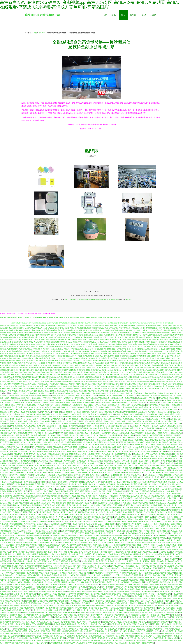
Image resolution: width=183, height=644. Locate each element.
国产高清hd (163, 486)
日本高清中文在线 (110, 473)
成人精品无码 (104, 342)
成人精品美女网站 (134, 517)
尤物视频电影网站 (51, 326)
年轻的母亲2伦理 (77, 575)
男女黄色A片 (101, 514)
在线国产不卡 (81, 449)
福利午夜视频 (73, 349)
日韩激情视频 (119, 552)
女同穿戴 (135, 500)
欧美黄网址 (167, 400)
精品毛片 (163, 426)
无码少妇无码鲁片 (128, 512)
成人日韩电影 (56, 496)
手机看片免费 (112, 582)
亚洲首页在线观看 (76, 514)
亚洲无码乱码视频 (169, 347)
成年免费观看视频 (22, 545)
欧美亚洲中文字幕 (52, 354)
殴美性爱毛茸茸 (82, 500)
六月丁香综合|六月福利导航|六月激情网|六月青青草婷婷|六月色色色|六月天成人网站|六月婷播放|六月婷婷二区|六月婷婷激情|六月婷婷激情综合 (89, 386)
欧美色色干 (116, 500)
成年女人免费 (111, 596)
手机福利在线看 (147, 482)
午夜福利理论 (96, 505)
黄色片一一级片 (86, 344)
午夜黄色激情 (76, 598)
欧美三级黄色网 (18, 342)
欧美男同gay (136, 482)
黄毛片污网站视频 (159, 449)
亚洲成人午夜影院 (62, 619)
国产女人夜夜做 (156, 407)
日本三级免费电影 (94, 622)
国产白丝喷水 (70, 433)
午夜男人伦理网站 (172, 410)
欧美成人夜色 (164, 344)
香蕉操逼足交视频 (69, 538)
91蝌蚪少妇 (61, 589)
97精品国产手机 (151, 361)
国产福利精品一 (112, 347)
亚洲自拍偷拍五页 (119, 493)
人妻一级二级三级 (27, 489)
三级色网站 (19, 493)
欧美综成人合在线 (144, 363)
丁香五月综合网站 (50, 347)
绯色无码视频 (172, 545)
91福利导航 (150, 456)
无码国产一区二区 (49, 349)
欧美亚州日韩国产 (20, 393)
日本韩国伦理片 (9, 624)
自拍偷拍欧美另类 (58, 510)
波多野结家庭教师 (31, 594)
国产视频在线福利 (29, 554)
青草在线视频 (176, 591)
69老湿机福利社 (175, 528)
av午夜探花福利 (165, 403)
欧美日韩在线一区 (176, 398)
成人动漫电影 (46, 498)
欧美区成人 (80, 424)
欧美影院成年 (144, 461)
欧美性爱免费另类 (173, 512)
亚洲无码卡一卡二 (80, 559)
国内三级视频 (175, 344)
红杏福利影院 (47, 587)
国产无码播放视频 (74, 407)
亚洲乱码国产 (138, 556)
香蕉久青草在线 (124, 347)
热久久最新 (49, 610)
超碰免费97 (42, 526)
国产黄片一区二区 (54, 405)
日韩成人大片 (66, 351)
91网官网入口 (128, 507)
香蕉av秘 (45, 459)
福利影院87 (41, 493)
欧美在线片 (138, 507)
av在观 (167, 500)
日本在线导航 (28, 400)
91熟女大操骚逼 (162, 577)
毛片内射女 (157, 626)
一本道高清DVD (162, 433)
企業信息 (143, 15)
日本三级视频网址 (63, 475)
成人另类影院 (88, 347)
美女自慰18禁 (136, 426)
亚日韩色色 (45, 473)
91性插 (49, 431)
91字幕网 (167, 493)
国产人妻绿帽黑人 (109, 612)
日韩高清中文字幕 (84, 498)
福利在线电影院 (28, 326)
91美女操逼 (170, 491)
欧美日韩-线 (106, 587)
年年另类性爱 (117, 438)
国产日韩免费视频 (145, 573)
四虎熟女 (147, 507)
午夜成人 (120, 622)
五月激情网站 (154, 538)
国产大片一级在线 (102, 417)
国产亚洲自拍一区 (109, 482)
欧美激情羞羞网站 (40, 356)
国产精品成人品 (126, 547)
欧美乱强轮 (149, 447)
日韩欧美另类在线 (154, 640)
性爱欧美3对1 (130, 398)
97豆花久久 (74, 619)
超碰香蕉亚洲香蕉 (61, 610)
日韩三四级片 (51, 484)
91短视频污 (152, 412)
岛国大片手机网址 (112, 361)
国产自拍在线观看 (115, 549)
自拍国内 (136, 636)
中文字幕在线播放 (165, 475)
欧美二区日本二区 (163, 596)
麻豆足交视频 (10, 545)
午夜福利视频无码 (48, 619)
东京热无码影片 (129, 407)
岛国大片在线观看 (151, 598)
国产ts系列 (51, 466)
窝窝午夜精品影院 (95, 612)
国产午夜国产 (16, 484)
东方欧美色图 (60, 470)
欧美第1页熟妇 (161, 452)
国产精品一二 (36, 468)
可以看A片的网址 (6, 542)
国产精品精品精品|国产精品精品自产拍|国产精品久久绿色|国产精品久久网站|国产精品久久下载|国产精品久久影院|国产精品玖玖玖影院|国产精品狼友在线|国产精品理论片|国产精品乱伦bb (70, 365)
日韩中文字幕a (28, 612)
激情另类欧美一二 (173, 456)
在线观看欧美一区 (154, 349)
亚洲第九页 (138, 417)
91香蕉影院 (130, 542)
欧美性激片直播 (176, 419)
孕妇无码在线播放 (120, 521)
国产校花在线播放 (127, 351)
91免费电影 (16, 403)
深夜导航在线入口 (56, 533)
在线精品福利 (52, 568)
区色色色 (71, 610)
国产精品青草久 (82, 330)
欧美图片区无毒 (100, 333)
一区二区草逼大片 (28, 403)
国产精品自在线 (72, 580)
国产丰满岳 (68, 431)
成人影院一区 (114, 519)
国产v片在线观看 (39, 547)
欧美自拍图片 (48, 442)
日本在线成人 (56, 424)
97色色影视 (153, 398)
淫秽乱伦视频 (73, 587)
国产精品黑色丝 (121, 589)
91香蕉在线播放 (86, 526)
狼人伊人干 (163, 428)
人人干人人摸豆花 (80, 438)
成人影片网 (81, 643)
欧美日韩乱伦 (138, 563)
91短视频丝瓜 (17, 500)
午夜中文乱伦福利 (141, 526)
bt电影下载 (147, 575)
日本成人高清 (159, 410)
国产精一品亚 (73, 552)
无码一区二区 (51, 524)
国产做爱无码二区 (41, 612)
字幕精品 (83, 396)
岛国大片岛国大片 (63, 575)
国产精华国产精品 (149, 591)
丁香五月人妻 (159, 603)
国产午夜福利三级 (57, 636)
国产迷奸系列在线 (34, 503)
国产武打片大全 (133, 491)
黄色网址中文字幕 (156, 629)
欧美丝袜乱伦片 (31, 496)
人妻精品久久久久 (176, 433)
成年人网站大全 (61, 626)
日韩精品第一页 (148, 477)
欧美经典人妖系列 (57, 473)
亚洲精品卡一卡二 (35, 629)
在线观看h (112, 584)
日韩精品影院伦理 (91, 521)
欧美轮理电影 (61, 591)
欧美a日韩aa (162, 412)
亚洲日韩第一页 (52, 517)
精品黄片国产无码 (56, 615)
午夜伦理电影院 (17, 426)
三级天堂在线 (106, 559)
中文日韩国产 (57, 398)
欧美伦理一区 (114, 337)
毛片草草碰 (139, 608)
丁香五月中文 (103, 608)
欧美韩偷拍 (73, 428)
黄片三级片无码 (44, 549)
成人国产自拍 (8, 526)
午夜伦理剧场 (89, 405)
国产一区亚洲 (96, 486)
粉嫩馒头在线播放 (101, 503)
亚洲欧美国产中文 (74, 626)
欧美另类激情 (5, 426)
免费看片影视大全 (24, 556)
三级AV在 (45, 559)
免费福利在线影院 (166, 587)
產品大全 (123, 15)
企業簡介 (114, 15)
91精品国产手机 (30, 596)
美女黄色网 (62, 440)
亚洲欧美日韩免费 (55, 612)
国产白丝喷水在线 (32, 566)
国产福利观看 (127, 342)
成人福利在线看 (50, 582)
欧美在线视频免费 (103, 398)
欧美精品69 (92, 566)
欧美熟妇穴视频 (30, 640)
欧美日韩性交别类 (13, 605)
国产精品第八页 (140, 552)
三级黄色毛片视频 (135, 617)
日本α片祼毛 (87, 445)
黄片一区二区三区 (42, 615)
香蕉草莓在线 (172, 449)
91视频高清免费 (131, 363)
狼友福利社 (103, 549)
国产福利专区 (161, 582)
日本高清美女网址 (21, 617)
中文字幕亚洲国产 (71, 340)
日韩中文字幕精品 (113, 605)
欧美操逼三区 (173, 549)
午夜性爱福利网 (117, 403)
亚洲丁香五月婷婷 (174, 412)
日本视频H (13, 470)
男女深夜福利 (155, 610)
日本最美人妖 (69, 403)
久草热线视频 (94, 570)
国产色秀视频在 (82, 636)
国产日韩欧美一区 (96, 475)
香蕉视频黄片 (11, 424)
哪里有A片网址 (87, 626)
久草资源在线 (125, 496)
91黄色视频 (167, 584)
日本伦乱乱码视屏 (79, 358)
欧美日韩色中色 (55, 333)
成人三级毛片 (135, 347)
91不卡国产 (19, 435)
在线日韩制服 (171, 328)
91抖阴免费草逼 (131, 473)
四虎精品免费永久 (114, 514)
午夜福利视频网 (174, 510)
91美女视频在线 (30, 426)
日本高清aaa (113, 554)
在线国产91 (52, 417)
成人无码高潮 (124, 554)
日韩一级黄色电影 (96, 349)
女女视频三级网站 (169, 521)
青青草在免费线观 (74, 421)
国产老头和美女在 (33, 473)
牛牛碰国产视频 (86, 545)
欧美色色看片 (143, 619)
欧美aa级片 (42, 435)
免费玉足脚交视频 (134, 584)
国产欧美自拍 (97, 447)
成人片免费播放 (42, 463)
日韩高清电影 (152, 351)
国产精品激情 (114, 547)
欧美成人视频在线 (29, 514)
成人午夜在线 (92, 470)
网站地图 (117, 317)
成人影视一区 (149, 535)
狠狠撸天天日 (142, 468)
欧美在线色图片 (75, 568)
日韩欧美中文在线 (53, 598)
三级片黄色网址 (156, 584)
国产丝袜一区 (77, 531)
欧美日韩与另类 (55, 538)
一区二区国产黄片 (134, 643)
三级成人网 (143, 412)
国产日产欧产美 (103, 566)
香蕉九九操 (31, 573)
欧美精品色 (84, 629)
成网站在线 (47, 407)
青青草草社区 (103, 638)
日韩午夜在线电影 (29, 540)
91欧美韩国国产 (166, 542)
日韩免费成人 (83, 624)
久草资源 (65, 477)
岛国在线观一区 (174, 340)
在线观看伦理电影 (92, 424)
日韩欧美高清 (34, 421)
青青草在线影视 (14, 533)
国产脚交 (4, 568)
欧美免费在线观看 (56, 461)
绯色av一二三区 (163, 351)
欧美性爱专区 (143, 538)
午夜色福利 (96, 619)
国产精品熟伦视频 (92, 633)
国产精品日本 (77, 640)
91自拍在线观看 (6, 531)
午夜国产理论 (61, 452)
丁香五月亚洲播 (71, 556)
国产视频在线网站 (121, 577)
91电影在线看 (163, 398)
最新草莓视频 (82, 463)
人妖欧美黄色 (25, 344)
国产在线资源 (19, 463)
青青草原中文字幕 (145, 473)
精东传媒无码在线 (47, 337)
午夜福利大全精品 (167, 326)
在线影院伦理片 (154, 622)
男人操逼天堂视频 (128, 633)
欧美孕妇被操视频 (83, 412)
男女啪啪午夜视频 (59, 507)
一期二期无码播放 (53, 584)
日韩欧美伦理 (154, 615)
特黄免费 (141, 587)
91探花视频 (63, 480)
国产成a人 (179, 505)
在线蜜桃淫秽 (27, 459)
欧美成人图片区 (84, 349)
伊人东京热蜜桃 (109, 636)
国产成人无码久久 (15, 510)
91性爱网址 (103, 496)
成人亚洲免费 (173, 503)
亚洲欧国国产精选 (58, 631)
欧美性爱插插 (73, 519)
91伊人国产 (42, 405)
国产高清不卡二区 (80, 566)
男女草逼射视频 (127, 417)
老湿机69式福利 (60, 617)
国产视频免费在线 (69, 393)
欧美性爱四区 (165, 524)
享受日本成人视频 (135, 421)
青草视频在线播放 (15, 612)
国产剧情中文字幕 (124, 524)
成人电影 (95, 468)
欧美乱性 (145, 521)
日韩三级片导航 (116, 407)
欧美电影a (173, 473)
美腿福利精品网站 (117, 528)
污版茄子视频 (11, 480)
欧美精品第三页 (169, 554)
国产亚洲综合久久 (85, 335)
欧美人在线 (34, 466)
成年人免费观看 (113, 354)
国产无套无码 (89, 524)
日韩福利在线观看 (78, 456)
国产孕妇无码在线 (61, 603)
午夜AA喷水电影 (43, 540)
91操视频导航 (45, 419)
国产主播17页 (134, 605)
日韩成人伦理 (10, 328)
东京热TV (37, 459)
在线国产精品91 (175, 351)
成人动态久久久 (90, 514)
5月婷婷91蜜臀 (133, 449)
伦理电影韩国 (130, 610)
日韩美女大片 (10, 603)
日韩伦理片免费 (60, 421)
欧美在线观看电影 (129, 629)
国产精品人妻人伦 (19, 559)
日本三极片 (69, 577)
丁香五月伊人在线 (25, 547)
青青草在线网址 (118, 480)
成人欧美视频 (157, 400)
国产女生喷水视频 (67, 622)
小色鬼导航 (22, 424)
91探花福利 (9, 486)
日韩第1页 (13, 547)
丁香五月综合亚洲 (40, 519)
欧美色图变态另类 (27, 428)
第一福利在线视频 (54, 435)
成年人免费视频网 (56, 403)
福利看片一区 (93, 549)
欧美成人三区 (161, 503)
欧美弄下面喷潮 (29, 568)
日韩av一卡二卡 (105, 438)
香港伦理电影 (176, 615)
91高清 (23, 528)
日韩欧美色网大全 (134, 521)
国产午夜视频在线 (144, 438)
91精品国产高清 (159, 612)
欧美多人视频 (92, 396)
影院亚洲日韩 (104, 337)
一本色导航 (55, 503)
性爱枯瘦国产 (51, 547)
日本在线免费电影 (23, 335)
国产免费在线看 (91, 358)
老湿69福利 (4, 540)
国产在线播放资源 (86, 535)
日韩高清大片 (78, 510)
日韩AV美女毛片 (117, 587)
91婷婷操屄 (81, 605)
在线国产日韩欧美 (174, 540)
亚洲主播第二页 (53, 358)
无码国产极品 (125, 393)
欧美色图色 (52, 482)
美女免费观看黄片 (119, 410)
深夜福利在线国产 (30, 549)
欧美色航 (111, 470)
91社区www (107, 500)
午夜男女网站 (95, 580)
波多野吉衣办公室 (10, 496)
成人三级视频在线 (15, 636)
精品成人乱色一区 (78, 414)
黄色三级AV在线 (111, 326)
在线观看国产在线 (163, 591)
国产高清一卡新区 (65, 358)
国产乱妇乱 (91, 556)
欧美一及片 (108, 419)
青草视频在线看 (162, 358)
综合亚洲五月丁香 (115, 629)
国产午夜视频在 (137, 393)
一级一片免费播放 (57, 577)
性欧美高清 (18, 587)
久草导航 (131, 631)
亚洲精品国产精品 (82, 591)
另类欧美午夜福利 (168, 580)
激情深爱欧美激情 (78, 547)
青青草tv (158, 477)
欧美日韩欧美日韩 (140, 340)
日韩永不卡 (90, 547)
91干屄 (35, 531)
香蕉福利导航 (100, 563)
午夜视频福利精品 (78, 496)
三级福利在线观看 (147, 491)
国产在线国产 (97, 517)
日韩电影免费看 (132, 559)
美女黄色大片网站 (173, 556)
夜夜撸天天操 (79, 577)
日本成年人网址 (43, 554)
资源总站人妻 (153, 486)
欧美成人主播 (170, 624)
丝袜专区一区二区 (119, 396)
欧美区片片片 (105, 570)
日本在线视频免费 (151, 589)
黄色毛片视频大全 (169, 447)
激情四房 (143, 486)
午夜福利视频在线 (123, 482)
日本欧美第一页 (87, 594)
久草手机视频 (82, 617)
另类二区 (15, 466)
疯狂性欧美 (71, 500)
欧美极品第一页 (142, 629)
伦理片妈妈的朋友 (173, 496)
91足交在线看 (70, 636)
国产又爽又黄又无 (173, 393)
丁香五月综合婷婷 (139, 344)
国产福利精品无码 (150, 354)
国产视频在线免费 (7, 407)
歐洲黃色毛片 (132, 326)
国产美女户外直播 (7, 421)
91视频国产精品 (14, 344)
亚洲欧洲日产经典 (46, 531)
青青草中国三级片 (110, 591)
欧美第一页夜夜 (152, 568)
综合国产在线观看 (19, 503)
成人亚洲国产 (29, 587)
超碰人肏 (50, 626)
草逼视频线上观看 (16, 482)
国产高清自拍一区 (25, 431)
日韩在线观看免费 (134, 477)
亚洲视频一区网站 (138, 445)
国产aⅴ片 (95, 493)
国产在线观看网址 (19, 643)
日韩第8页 (57, 566)
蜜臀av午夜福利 (33, 577)
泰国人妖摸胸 (102, 556)
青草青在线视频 (73, 505)
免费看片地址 (40, 484)
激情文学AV (14, 475)
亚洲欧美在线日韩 (49, 575)
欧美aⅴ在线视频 (156, 521)
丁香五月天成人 (81, 622)
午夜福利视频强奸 (143, 505)
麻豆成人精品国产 (34, 575)
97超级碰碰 (149, 540)
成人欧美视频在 (166, 349)
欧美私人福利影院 (74, 361)
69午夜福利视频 (54, 519)
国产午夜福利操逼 (51, 552)
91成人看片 (130, 428)
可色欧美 (104, 584)
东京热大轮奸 (128, 608)
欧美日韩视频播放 (132, 400)
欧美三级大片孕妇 (88, 507)
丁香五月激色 (122, 326)
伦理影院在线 (80, 398)
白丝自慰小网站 (25, 475)
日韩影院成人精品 (138, 442)
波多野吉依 (112, 445)
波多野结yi (32, 445)
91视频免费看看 (150, 531)
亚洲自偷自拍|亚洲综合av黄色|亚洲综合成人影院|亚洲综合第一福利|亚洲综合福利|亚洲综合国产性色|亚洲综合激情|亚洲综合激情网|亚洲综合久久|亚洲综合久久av (116, 377)
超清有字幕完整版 (140, 356)
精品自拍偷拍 (117, 447)
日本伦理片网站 (20, 577)
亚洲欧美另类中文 (136, 470)
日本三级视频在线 (174, 514)
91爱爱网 (90, 605)
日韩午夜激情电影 (132, 480)
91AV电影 (21, 496)
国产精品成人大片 (26, 589)
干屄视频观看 (75, 493)
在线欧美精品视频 (43, 414)
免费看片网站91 (90, 510)
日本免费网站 (81, 470)
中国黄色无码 (9, 340)
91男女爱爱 (51, 475)
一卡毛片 (102, 521)
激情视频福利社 (15, 514)
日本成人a (51, 489)
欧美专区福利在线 (161, 482)
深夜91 (13, 477)
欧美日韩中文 (81, 454)
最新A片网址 (14, 498)
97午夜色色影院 (168, 463)
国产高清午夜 (135, 452)
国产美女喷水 (103, 351)
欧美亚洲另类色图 (70, 624)
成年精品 (130, 424)
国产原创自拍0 (66, 503)
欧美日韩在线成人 (50, 440)
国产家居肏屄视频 (69, 454)
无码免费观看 (15, 396)
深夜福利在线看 (124, 591)
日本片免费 (126, 461)
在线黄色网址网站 (109, 622)
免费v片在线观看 (167, 631)
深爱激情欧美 (124, 333)
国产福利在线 (118, 640)
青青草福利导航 (176, 500)
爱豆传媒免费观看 (96, 591)
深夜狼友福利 (42, 482)
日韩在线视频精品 (129, 438)
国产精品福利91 (33, 328)
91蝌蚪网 (8, 573)
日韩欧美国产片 (88, 563)
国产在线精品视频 (57, 447)
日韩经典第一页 (105, 489)
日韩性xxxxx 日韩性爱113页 (45, 428)
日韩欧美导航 (108, 615)
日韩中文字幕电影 (94, 454)
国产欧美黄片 (73, 535)
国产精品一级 (86, 421)
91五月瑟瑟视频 (74, 344)
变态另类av (89, 503)
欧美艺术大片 (75, 475)
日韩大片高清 (74, 468)
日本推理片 (72, 480)
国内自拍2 (139, 589)
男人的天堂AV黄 (73, 545)
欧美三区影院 (48, 545)
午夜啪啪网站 (153, 403)
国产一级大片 (155, 631)
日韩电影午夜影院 (108, 580)
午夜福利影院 (62, 361)
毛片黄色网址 (63, 568)
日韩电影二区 (164, 519)
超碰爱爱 (71, 528)
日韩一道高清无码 (161, 342)
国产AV (152, 526)
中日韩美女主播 (115, 340)
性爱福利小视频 (55, 640)
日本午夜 (121, 473)
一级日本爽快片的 (96, 615)
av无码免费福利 (28, 484)
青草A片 (62, 463)
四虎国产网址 (46, 396)
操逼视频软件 (24, 466)
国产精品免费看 (22, 603)
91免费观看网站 (134, 601)
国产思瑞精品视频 (99, 347)
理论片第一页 (19, 517)
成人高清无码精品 (18, 561)
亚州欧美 (155, 426)
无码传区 (77, 561)
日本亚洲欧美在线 (7, 591)
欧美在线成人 (159, 491)
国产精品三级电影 (117, 566)
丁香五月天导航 (87, 361)
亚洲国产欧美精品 (92, 577)
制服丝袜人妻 (132, 493)
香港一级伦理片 (85, 517)
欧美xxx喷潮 (27, 531)
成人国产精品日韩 (158, 396)
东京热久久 (143, 431)
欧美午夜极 (67, 445)
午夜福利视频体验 (72, 442)
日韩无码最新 (39, 601)
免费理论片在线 (62, 349)
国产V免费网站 (5, 361)
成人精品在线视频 (102, 407)
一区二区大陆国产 (21, 521)
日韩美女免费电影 (108, 440)
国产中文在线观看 (93, 643)
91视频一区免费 (110, 475)
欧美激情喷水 (42, 563)
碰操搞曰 (71, 591)
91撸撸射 (162, 556)
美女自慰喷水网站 (58, 498)
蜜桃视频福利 (5, 326)
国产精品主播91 (71, 570)
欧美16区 (152, 431)
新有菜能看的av (165, 405)
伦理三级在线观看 (95, 636)
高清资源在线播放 (16, 524)
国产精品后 (92, 461)
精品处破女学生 (51, 601)
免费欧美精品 (104, 340)
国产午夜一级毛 (121, 631)
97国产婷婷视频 (94, 330)
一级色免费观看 (9, 419)
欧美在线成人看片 (35, 617)
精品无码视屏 (84, 519)
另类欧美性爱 (83, 452)
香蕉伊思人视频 (39, 354)
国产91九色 (158, 480)
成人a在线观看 (5, 431)
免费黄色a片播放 (144, 554)
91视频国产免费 (171, 603)
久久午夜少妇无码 (20, 340)
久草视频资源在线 (19, 573)
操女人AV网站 (10, 468)
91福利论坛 (17, 531)
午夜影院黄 (93, 608)
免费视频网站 (37, 442)
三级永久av (140, 428)
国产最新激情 (77, 445)
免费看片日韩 (89, 333)
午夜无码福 (126, 514)
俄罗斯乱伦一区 (129, 447)
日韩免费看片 (78, 410)
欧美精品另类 (83, 570)
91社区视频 (102, 452)
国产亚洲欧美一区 (34, 535)
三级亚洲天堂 (150, 528)
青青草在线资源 (108, 542)
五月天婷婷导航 (15, 433)
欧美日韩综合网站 (34, 559)
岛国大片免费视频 (7, 566)
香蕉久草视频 (39, 326)
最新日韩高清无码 (69, 424)
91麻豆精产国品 (43, 514)
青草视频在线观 (149, 498)
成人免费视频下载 (57, 549)
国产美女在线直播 (124, 358)
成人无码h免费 (11, 335)
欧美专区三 (120, 580)
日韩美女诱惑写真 (105, 538)
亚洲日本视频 (108, 517)
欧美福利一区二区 (68, 449)
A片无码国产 (72, 633)
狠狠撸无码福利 (157, 505)
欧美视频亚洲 (52, 410)
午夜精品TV (66, 414)
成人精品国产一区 (88, 554)
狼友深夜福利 (40, 517)
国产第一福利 (43, 528)
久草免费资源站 (147, 410)
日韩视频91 (15, 461)
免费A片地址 (71, 605)
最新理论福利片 (122, 531)
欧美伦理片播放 (150, 358)
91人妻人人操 (138, 454)
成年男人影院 (120, 542)
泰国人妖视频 (174, 577)
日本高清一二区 (149, 545)
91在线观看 (138, 498)
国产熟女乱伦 (176, 445)
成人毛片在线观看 (123, 440)
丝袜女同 (15, 584)
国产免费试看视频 (152, 587)
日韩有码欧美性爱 (40, 358)
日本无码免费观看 (102, 547)
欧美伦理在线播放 (138, 405)
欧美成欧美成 (163, 424)
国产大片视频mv (106, 330)
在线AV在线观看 (48, 468)
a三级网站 (150, 512)
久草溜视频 (148, 633)
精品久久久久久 (89, 482)
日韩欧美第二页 (83, 340)
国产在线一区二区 (18, 507)
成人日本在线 (36, 447)
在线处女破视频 (108, 486)
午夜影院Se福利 (36, 545)
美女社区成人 (101, 512)
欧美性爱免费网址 (58, 328)
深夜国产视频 (51, 493)
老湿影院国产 (172, 452)
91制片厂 (94, 412)
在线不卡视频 (157, 493)
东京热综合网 (159, 605)
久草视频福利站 (130, 587)
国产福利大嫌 (42, 454)
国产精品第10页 (30, 440)
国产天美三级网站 (84, 480)
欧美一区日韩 (173, 535)
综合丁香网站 (66, 363)
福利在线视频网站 (57, 419)
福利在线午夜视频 (24, 608)
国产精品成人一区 (93, 342)
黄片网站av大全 (9, 330)
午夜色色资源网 (84, 573)
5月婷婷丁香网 (29, 570)
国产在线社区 (57, 521)
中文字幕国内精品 (21, 421)
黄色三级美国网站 (107, 643)
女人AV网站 (120, 498)
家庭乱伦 (125, 598)
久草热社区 (165, 419)
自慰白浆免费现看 (133, 410)
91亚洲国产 (4, 433)
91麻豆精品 (15, 489)
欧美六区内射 (120, 615)
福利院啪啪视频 (36, 344)
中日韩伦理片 (8, 577)
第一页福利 (54, 540)
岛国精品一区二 (154, 619)
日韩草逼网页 (12, 456)
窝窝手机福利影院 (31, 435)
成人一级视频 (120, 363)
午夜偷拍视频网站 (168, 619)
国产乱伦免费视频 (114, 526)
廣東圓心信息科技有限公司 (42, 15)
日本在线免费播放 (77, 363)
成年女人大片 (136, 514)
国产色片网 (120, 636)
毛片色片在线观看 (72, 419)
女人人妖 (161, 608)
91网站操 (80, 538)
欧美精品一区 (125, 519)
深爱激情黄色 (52, 426)
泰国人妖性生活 (127, 356)
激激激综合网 (165, 363)
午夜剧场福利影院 (54, 363)
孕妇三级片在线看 (59, 407)
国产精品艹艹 (77, 563)
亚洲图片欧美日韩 (16, 440)
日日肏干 (78, 403)
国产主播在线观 (14, 354)
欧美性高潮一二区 (153, 533)
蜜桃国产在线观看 (157, 333)
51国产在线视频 (6, 356)
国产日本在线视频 (40, 589)
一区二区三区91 (95, 542)
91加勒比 (42, 477)
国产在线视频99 (157, 507)
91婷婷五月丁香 (177, 330)
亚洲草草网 (117, 505)
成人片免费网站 (107, 603)
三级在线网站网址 (74, 466)
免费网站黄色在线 (73, 440)
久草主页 (32, 486)
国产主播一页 (48, 617)
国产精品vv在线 (24, 337)
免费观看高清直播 (54, 454)
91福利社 (38, 587)
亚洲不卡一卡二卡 (76, 356)
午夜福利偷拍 (137, 575)
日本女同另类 (178, 475)
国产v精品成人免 (168, 626)
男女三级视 (54, 559)
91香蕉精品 (127, 503)
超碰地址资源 (172, 582)
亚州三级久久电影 (7, 617)
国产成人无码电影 (42, 461)
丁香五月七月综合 (79, 459)
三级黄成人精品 (41, 489)
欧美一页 (26, 500)
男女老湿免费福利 (172, 605)
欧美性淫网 (105, 528)
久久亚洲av (177, 629)
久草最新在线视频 (7, 435)
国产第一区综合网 (76, 435)
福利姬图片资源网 (42, 538)
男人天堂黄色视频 (54, 351)
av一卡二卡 (155, 524)
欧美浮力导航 (123, 466)
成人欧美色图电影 (21, 486)
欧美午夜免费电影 (140, 489)
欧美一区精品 (21, 473)
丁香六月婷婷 (98, 568)
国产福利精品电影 (64, 347)
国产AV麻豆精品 (30, 482)
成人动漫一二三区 (94, 463)
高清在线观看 (109, 428)
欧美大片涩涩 (47, 500)
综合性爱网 (140, 447)
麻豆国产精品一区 (93, 528)
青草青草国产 (18, 333)
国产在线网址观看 (112, 344)
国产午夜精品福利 (64, 547)
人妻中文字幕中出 (99, 344)
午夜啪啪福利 (5, 507)
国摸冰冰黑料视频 (61, 535)
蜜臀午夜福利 (17, 400)
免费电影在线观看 (114, 356)
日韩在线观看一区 (175, 428)
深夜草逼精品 (171, 608)
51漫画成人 (82, 556)
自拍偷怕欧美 (102, 449)
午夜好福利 (52, 589)
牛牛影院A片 (5, 549)
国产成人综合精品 (105, 431)
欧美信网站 (137, 503)
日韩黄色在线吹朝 (162, 636)
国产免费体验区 (75, 554)
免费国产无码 (138, 535)
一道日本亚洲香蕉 (7, 333)
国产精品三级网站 (151, 519)
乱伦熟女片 (66, 496)
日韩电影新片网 (37, 349)
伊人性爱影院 (38, 552)
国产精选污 (30, 643)
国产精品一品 (169, 505)
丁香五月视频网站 (85, 533)
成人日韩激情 (28, 361)
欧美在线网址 (85, 468)
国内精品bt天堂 (95, 500)
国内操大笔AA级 (19, 622)
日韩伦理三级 (115, 417)
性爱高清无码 (117, 489)
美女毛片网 (140, 528)
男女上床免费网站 (50, 361)
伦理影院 (153, 510)
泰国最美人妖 (142, 326)
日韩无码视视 (161, 514)
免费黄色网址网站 (24, 582)
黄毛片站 (41, 596)
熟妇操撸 (145, 584)
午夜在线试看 (71, 463)
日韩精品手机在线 (125, 361)
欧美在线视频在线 (67, 608)
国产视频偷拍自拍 (153, 344)
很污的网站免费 (25, 580)
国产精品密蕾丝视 (124, 456)
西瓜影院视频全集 (86, 442)
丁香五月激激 (46, 631)
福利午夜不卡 (109, 414)
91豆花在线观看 (171, 421)
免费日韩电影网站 (98, 601)
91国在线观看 (13, 610)
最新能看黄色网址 (38, 580)
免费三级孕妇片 (142, 398)
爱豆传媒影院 (62, 582)
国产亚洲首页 (22, 480)
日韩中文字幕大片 (83, 433)
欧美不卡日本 (49, 452)
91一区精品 (159, 414)
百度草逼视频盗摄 (30, 333)
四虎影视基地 (108, 533)
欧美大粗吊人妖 (21, 351)
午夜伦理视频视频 (83, 393)
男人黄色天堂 (65, 333)
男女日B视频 (19, 566)
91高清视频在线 (33, 424)
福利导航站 (143, 403)
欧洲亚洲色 (107, 447)
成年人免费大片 (108, 589)
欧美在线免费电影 (151, 563)
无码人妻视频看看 (21, 631)
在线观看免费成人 (39, 431)
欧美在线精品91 (9, 535)
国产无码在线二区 (45, 594)
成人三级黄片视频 (124, 445)
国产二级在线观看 (113, 333)
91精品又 (158, 447)
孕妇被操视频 (72, 452)
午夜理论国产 (127, 454)
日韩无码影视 (103, 519)
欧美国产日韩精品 (142, 542)
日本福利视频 (151, 445)
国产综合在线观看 (60, 587)
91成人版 (99, 507)
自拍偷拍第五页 (129, 549)
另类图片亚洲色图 (117, 398)
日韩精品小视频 (140, 568)
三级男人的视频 (10, 398)
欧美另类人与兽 (160, 328)
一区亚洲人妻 (81, 610)
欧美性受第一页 (43, 333)
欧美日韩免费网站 (34, 330)
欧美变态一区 (21, 419)
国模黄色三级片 (85, 619)
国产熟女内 (30, 517)
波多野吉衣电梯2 (54, 449)
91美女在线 (70, 489)
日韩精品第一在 (172, 612)
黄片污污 (94, 519)
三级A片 (89, 414)
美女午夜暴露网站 (132, 580)
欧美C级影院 (89, 596)
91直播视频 (148, 626)
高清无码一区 (24, 452)
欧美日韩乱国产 (33, 419)
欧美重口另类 (141, 330)
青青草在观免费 (176, 354)
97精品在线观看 (163, 361)
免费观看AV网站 (129, 594)
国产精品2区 (90, 398)
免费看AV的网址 (99, 361)
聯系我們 (133, 15)
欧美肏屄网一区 (71, 491)
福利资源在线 (126, 575)
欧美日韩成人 (35, 337)
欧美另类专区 (116, 633)
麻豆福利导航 (100, 631)
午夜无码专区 (152, 552)
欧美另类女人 (159, 421)
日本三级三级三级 (78, 351)
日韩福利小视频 (19, 414)
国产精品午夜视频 (40, 561)
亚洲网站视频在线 (137, 440)
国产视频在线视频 (119, 330)
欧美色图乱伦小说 (142, 510)
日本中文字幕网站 (115, 435)
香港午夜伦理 (109, 498)
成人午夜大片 (172, 356)
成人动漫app (72, 617)
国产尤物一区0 (132, 459)
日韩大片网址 (99, 456)
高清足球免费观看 (174, 342)
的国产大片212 (6, 447)
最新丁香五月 (31, 622)
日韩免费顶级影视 (145, 500)
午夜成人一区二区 (74, 512)
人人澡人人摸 (48, 603)
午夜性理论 (147, 426)
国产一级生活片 (84, 601)
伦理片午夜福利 (14, 538)
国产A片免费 (41, 410)
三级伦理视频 (151, 356)
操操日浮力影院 (42, 640)
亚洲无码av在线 (6, 503)
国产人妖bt (99, 524)
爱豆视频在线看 (26, 396)
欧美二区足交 (151, 596)
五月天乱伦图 (71, 342)
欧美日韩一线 (147, 463)
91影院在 (89, 456)
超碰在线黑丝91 (70, 643)
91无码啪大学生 (77, 521)
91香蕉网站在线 (25, 349)
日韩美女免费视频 (81, 549)
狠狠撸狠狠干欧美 (150, 417)
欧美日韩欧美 (171, 438)
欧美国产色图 (158, 500)
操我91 (145, 514)
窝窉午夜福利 (56, 393)
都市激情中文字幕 (112, 573)
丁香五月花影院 (127, 340)
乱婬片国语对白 (142, 594)
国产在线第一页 (93, 610)
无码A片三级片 (109, 421)
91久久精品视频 (114, 351)
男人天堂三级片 (121, 643)
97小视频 (134, 554)
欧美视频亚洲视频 (158, 496)
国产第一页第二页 (23, 468)
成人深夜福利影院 (69, 330)
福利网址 (47, 400)
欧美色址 (37, 396)
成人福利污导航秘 (132, 570)
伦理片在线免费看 (122, 470)
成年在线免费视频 (29, 563)
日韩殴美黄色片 (14, 347)
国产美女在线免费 (65, 459)
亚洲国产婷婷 (26, 505)
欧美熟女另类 (111, 531)
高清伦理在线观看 (175, 486)
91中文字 (61, 433)
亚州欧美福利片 (54, 563)
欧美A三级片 (155, 419)
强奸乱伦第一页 (102, 354)
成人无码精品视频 (39, 475)
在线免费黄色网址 (59, 505)
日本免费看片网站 (13, 428)
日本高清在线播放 (97, 466)
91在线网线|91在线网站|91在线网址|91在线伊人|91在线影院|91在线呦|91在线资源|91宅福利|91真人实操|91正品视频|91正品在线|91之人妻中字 (63, 372)
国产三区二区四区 (105, 491)
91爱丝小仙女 (132, 396)
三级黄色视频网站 (160, 573)
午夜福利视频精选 (131, 622)
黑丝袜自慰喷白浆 (105, 410)
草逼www (10, 629)
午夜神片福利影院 (22, 638)
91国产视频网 (83, 428)
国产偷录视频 (121, 584)
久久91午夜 (126, 500)
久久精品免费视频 (143, 610)
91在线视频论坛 (136, 328)
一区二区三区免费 (116, 608)
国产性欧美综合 (111, 466)
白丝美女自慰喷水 (88, 561)
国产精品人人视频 (142, 419)
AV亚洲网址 (163, 589)
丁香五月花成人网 (163, 354)
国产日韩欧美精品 (142, 566)
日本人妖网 (157, 473)
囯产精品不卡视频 (43, 573)
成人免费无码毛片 (136, 335)
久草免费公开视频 (155, 468)
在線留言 (153, 15)
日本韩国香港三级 (169, 468)
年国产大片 (17, 447)
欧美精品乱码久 (17, 549)
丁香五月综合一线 (171, 507)
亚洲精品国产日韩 (24, 398)
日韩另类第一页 (127, 556)
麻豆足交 (125, 619)
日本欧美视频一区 (47, 421)
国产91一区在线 (92, 489)
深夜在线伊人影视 (176, 442)
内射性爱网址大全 (105, 396)
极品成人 (69, 510)
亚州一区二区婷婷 (136, 354)
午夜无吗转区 (19, 526)
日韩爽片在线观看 (84, 326)
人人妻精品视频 (158, 601)
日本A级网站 (59, 491)
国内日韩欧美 (8, 619)
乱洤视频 (109, 521)
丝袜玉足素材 (18, 570)
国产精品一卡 (8, 598)
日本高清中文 (122, 349)
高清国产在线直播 (142, 435)
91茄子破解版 (63, 426)
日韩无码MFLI (8, 493)
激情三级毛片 (62, 326)
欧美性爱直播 (57, 330)
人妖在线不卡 (65, 598)
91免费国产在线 (116, 342)
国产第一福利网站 (124, 475)
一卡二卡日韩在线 (7, 517)
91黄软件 (131, 589)
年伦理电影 (72, 603)
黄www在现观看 (31, 598)
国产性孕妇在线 (152, 405)
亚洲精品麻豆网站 (166, 440)
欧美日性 (134, 461)
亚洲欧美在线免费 (120, 431)
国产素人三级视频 (22, 624)
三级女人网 (144, 615)
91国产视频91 (133, 431)
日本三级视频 (31, 414)
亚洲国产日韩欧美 (157, 561)
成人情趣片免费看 (138, 361)
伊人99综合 (119, 533)
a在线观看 (129, 498)
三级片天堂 (60, 489)
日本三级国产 (50, 596)
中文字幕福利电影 (27, 533)
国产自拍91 (41, 426)
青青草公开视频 (145, 400)
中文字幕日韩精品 (45, 512)
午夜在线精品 (10, 410)
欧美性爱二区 (37, 398)
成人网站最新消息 (112, 433)
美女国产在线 (77, 484)
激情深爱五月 (161, 335)
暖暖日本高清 (37, 505)
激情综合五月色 (114, 405)
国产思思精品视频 (76, 426)
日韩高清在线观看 (146, 466)
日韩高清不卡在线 (119, 459)
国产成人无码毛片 (87, 631)
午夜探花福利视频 (42, 533)
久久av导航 (36, 556)
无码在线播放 (69, 398)
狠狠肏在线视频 (38, 582)
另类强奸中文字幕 (59, 512)
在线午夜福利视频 (168, 610)
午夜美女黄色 (88, 531)
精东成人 (164, 538)
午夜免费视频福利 (110, 349)
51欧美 (98, 440)
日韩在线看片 (102, 358)
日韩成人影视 (19, 598)
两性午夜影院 (136, 591)
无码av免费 (63, 552)
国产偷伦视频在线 (15, 568)
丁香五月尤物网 (133, 561)
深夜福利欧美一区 (33, 619)
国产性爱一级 (162, 356)
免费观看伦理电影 (43, 570)
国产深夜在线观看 (132, 615)
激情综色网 (171, 466)
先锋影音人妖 (19, 601)
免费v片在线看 (34, 631)
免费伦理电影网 (72, 335)
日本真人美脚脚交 (81, 542)
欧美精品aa (55, 573)
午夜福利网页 (83, 491)
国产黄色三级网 (78, 503)
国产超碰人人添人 (147, 636)
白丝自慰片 (64, 554)
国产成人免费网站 (146, 480)
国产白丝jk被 (116, 454)
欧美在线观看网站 (100, 526)
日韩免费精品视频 (150, 393)
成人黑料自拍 (135, 333)
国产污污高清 (29, 363)
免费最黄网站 (35, 412)
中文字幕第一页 (146, 347)
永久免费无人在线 (145, 624)
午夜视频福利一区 (97, 433)
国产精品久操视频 (100, 575)
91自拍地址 (110, 631)
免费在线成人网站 (95, 617)
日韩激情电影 (110, 561)
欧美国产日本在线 (145, 493)
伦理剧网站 (9, 587)
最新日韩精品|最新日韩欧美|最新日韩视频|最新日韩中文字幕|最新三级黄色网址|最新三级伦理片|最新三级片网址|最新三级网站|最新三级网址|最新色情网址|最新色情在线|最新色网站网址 (112, 382)
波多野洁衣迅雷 (160, 466)
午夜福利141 (165, 615)
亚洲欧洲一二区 (15, 540)
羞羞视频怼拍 (99, 531)
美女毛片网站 (66, 531)
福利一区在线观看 (40, 363)
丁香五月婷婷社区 (10, 442)
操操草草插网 (137, 337)
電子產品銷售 (84, 299)
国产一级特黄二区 (119, 538)
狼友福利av (29, 601)
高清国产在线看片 (138, 596)
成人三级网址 (73, 326)
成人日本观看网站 (137, 433)
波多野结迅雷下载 (121, 545)
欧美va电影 (38, 400)
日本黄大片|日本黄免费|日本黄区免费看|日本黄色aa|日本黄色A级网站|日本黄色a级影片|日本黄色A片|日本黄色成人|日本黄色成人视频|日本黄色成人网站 (81, 391)
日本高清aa (157, 580)
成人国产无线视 (37, 605)
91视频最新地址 (94, 587)
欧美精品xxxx (108, 545)
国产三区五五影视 (152, 330)
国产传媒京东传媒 (96, 428)
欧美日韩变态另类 (26, 552)
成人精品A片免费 (64, 524)
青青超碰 (123, 573)
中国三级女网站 (72, 396)
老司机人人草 (89, 363)
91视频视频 (167, 480)
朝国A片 (8, 403)
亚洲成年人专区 (12, 589)
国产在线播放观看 (105, 459)
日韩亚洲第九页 (175, 424)
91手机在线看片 (110, 335)
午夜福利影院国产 (76, 354)
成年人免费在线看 (71, 447)
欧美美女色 (41, 524)
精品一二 (46, 447)
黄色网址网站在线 (77, 596)
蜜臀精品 (63, 573)
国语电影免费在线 (169, 640)
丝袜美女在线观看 (163, 445)
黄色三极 (171, 573)
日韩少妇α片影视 (126, 535)
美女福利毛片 (85, 505)
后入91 (111, 575)
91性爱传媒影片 (114, 556)
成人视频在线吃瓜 (12, 337)
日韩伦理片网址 (28, 356)
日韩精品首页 (87, 568)
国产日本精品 (159, 517)
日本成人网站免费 (75, 482)
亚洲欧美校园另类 (128, 510)
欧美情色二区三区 (70, 533)
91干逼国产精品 (147, 517)
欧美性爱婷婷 (45, 577)
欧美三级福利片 (21, 328)
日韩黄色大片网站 (101, 356)
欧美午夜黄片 (30, 463)
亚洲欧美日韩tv (100, 605)
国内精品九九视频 (88, 440)
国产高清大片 (125, 426)
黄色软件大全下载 (35, 407)
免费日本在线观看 (42, 403)
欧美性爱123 (80, 528)
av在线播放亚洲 (85, 419)
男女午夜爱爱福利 (98, 573)
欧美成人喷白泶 (23, 633)
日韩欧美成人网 (120, 424)
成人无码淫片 (163, 442)
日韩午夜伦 (53, 463)
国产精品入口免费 (117, 570)
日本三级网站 (113, 328)
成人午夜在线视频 (109, 484)
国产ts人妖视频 (73, 337)
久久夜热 (43, 466)
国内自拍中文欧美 (148, 577)
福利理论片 (83, 587)
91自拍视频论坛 (77, 347)
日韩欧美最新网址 (75, 417)
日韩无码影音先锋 (43, 486)
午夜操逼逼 (37, 636)
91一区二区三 (121, 449)
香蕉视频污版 (83, 615)
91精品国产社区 (146, 449)
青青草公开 (63, 517)
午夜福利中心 (46, 556)
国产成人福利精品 (106, 610)
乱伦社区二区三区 (34, 340)
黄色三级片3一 (72, 589)
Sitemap (129, 299)
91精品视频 (102, 470)
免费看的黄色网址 (89, 354)
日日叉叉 (170, 575)
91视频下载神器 (158, 638)
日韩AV (99, 482)
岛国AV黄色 (97, 545)
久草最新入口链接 (21, 407)
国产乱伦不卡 (77, 638)
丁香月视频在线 (31, 405)
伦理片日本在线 (134, 577)
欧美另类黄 (7, 622)
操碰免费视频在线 (91, 351)
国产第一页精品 (25, 610)
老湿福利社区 (73, 582)
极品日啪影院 (94, 337)
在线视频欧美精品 (106, 577)
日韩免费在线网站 (54, 477)
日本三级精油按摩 (81, 608)
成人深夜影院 (42, 438)
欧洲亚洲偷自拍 (98, 335)
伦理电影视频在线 (149, 503)
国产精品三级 (55, 622)
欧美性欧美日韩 (150, 470)
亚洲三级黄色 (150, 433)
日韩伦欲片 (176, 480)
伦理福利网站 (71, 400)
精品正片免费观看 (158, 438)
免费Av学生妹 (170, 396)
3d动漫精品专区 (15, 438)
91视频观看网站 (13, 349)
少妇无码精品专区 (70, 615)
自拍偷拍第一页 (28, 449)
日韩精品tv (7, 466)
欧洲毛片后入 (140, 533)
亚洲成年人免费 (97, 498)
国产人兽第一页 (17, 594)
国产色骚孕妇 (25, 347)
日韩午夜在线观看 (35, 591)
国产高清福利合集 (175, 489)
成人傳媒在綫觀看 (7, 631)
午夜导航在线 (58, 431)
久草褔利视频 (93, 552)
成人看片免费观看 (15, 417)
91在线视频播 (114, 496)
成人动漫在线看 (26, 626)
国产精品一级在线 (26, 519)
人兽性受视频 (150, 582)
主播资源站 (172, 426)
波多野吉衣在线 (148, 328)
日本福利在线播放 (66, 561)
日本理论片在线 (25, 584)
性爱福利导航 (23, 456)
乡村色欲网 (139, 424)
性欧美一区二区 (90, 435)
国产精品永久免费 (144, 638)
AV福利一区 (57, 412)
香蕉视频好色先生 (135, 545)
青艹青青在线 (160, 512)
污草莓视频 (93, 452)
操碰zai (7, 405)
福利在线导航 (27, 417)
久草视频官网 (137, 524)
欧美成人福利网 (139, 547)
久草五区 (174, 531)
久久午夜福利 (161, 526)
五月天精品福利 (166, 484)
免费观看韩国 (90, 328)
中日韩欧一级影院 (126, 563)
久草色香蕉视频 (64, 456)
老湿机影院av (176, 405)
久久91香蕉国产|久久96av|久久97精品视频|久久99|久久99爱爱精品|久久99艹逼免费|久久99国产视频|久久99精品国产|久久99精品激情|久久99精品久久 (75, 375)
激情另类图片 (17, 356)
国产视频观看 (46, 624)
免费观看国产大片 (176, 361)
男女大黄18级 (96, 640)
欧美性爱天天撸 (94, 559)
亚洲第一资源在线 (90, 410)
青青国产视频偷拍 (129, 468)
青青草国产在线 (154, 489)
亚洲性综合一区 (6, 414)
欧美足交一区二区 (151, 556)
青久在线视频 (113, 358)
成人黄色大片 (121, 561)
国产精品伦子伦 (63, 493)
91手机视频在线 (148, 342)
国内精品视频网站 (73, 631)
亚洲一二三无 (146, 601)
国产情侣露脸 (123, 626)
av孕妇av (64, 519)
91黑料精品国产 (70, 461)
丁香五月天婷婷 (21, 445)
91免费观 (74, 601)
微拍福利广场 (113, 452)
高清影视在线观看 (168, 461)
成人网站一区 (102, 598)
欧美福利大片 (16, 563)
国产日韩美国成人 (61, 337)
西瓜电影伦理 (39, 361)
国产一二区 (157, 463)
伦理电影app (100, 596)
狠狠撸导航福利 (110, 524)
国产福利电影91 (92, 496)
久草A (26, 491)
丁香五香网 (176, 594)
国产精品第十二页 (24, 442)
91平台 (69, 638)
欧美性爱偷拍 (94, 340)
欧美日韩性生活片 (176, 636)
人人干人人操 (35, 624)
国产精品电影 (155, 566)
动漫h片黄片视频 (62, 344)
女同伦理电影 (21, 535)
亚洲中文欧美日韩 (36, 491)
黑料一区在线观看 (163, 431)
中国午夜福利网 (134, 603)
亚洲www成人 (62, 417)
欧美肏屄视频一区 (69, 412)
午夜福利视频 (145, 333)
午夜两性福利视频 (120, 463)
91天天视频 (106, 454)
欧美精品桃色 (117, 568)
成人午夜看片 (132, 538)
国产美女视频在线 (152, 484)
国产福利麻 (129, 552)
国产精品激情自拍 (115, 598)
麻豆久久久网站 (110, 456)
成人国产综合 (124, 452)
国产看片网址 (28, 342)
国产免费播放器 (88, 356)
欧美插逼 (157, 633)
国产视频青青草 (172, 335)
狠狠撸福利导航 (58, 340)
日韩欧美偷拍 (99, 626)
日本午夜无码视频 (151, 454)
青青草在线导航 (9, 473)
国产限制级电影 (161, 540)
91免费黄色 (39, 433)
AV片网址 (46, 636)
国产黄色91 (83, 589)
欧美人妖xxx (97, 484)
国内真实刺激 (147, 612)
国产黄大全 (69, 549)
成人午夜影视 (53, 561)
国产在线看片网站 (115, 468)
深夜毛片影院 (114, 540)
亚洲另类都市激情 (35, 603)
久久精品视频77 (18, 363)
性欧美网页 (106, 619)
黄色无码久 (50, 470)
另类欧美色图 (124, 433)
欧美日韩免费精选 (119, 559)
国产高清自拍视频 (172, 638)
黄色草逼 (112, 449)
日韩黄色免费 (62, 335)
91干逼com (153, 594)
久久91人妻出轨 (45, 328)
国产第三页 (120, 400)
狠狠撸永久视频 (44, 496)
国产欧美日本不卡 (107, 424)
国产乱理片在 (42, 351)
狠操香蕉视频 (111, 601)
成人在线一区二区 (138, 358)
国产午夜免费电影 (59, 396)
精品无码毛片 (125, 540)
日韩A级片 (54, 514)
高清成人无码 (97, 533)
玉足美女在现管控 (120, 491)
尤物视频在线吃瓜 (27, 358)
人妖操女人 (143, 622)
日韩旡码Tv (47, 633)
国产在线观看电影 (52, 608)
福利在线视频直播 (100, 442)
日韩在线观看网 (36, 633)
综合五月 (146, 524)
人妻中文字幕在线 (74, 594)
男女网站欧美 (97, 480)
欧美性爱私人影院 (165, 598)
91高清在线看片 (49, 591)
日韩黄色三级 (67, 566)
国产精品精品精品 (89, 598)
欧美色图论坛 (116, 619)
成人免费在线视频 (130, 624)
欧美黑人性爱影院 (122, 414)
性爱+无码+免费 (17, 361)
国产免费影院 (80, 328)
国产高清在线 (157, 347)
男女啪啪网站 (39, 342)
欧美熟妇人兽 (105, 633)
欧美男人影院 (115, 461)
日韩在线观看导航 (115, 594)
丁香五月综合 (46, 638)
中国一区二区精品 (67, 584)
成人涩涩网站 (145, 561)
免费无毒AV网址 (126, 337)
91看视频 (129, 636)
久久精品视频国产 (175, 589)
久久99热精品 (157, 554)
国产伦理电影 (119, 610)
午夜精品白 (163, 563)
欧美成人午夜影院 (157, 459)
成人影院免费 (108, 617)
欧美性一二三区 (112, 563)
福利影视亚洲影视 (146, 559)
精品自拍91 (108, 507)
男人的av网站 (103, 624)
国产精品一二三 (14, 528)
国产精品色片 (155, 363)
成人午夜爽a (45, 456)
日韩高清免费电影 (91, 538)
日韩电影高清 (178, 454)
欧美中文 (81, 633)
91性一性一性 (56, 414)
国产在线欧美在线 (165, 594)
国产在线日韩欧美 (61, 629)
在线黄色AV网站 (137, 519)
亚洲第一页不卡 (128, 526)
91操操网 (29, 561)
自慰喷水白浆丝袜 (16, 615)
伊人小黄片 (140, 549)
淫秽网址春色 (6, 400)
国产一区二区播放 (170, 333)
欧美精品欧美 (113, 535)
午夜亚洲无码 (147, 337)
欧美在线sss (52, 526)
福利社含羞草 (82, 461)
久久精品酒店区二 (65, 410)
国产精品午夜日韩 (37, 347)
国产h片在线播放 (40, 626)
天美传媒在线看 (124, 328)
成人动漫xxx (92, 449)
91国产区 (168, 601)
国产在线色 (89, 540)
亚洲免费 (13, 608)
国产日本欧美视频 (66, 438)
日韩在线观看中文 (173, 498)
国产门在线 (89, 575)
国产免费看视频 (46, 330)
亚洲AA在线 (117, 419)
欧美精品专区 (161, 498)
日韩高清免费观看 (19, 512)
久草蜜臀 (42, 598)
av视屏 (39, 440)
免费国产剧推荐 (145, 580)
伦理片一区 (12, 556)
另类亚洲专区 (122, 601)
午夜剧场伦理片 (165, 330)
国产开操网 (83, 552)
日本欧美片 (168, 629)
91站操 (11, 463)
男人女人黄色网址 (121, 617)
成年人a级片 (25, 605)
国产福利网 (87, 426)
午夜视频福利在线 (21, 591)
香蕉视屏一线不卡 (50, 335)
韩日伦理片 (107, 480)
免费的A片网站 (114, 442)
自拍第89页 (165, 622)
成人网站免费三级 (121, 603)
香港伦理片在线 (111, 626)
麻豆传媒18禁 (97, 419)
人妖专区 (67, 521)
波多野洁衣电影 (60, 342)
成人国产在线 (60, 605)
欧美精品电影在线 (101, 540)
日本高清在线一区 (138, 582)
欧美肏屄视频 (110, 363)
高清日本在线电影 (147, 605)
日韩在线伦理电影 (159, 337)
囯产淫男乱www (159, 559)
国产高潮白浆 (73, 517)
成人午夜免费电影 (122, 335)
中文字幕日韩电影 (164, 417)
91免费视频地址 (11, 582)
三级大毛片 (103, 468)
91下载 (117, 575)
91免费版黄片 (133, 573)
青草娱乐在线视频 (13, 358)
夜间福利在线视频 (56, 643)
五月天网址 (135, 496)
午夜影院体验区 (82, 473)
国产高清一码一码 (29, 438)
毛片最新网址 (73, 629)
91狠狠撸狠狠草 (85, 582)
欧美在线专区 (120, 428)
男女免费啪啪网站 (67, 542)
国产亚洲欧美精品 (32, 542)
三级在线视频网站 (51, 480)
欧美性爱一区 (173, 482)
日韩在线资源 (78, 405)
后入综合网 (46, 503)
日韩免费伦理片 (31, 507)
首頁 (105, 15)
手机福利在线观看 (90, 638)
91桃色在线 (93, 624)
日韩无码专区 (140, 512)
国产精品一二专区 (15, 459)
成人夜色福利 (122, 612)
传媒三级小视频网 (29, 510)
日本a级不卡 (128, 489)
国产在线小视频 (17, 454)
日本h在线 (85, 475)
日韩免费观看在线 (152, 428)
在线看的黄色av (15, 449)
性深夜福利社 (97, 421)
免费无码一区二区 (58, 400)
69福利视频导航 (99, 426)
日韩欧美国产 (65, 563)
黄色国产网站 (148, 421)
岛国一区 (57, 531)
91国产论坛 (54, 554)
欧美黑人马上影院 (171, 435)
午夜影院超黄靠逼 (147, 452)
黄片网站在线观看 (163, 470)
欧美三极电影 (98, 414)
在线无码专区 (5, 489)
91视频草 (124, 605)
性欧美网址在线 (21, 330)
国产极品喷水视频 (102, 328)
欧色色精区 (93, 491)
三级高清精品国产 (62, 468)
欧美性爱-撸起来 (103, 461)
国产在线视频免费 (27, 461)
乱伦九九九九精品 (27, 354)
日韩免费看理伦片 (106, 552)
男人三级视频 (99, 363)
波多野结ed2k (19, 542)
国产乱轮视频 (149, 414)
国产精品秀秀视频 (149, 335)
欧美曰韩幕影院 (63, 356)
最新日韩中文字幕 (17, 405)
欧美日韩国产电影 (36, 335)
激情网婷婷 (14, 519)
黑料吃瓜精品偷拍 (40, 417)
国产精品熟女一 (176, 431)
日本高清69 (15, 505)
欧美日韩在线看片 (8, 638)
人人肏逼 (164, 489)
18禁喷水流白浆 (16, 326)
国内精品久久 (8, 601)
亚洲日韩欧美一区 (112, 393)
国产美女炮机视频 (175, 563)
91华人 (14, 431)
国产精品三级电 (50, 433)
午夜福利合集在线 (131, 412)
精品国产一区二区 (95, 477)
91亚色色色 (70, 470)
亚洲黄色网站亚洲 (154, 326)
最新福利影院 (162, 510)
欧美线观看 (118, 507)
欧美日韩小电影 (120, 517)
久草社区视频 (110, 400)
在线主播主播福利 (92, 584)
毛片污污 (54, 456)
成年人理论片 (5, 594)
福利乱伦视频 (35, 638)
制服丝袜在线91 (9, 575)
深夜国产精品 (32, 512)
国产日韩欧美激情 (49, 344)
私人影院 (133, 619)
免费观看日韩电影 (129, 505)
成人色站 (107, 568)
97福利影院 (47, 398)
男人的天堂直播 (9, 351)
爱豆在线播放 (118, 412)
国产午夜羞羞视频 (142, 407)
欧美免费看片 (64, 354)
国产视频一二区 (158, 624)
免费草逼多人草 (47, 535)
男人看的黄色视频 (88, 512)
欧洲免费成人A (38, 610)
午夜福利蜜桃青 (6, 363)
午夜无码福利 (170, 414)
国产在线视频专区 (134, 463)
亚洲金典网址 (70, 328)
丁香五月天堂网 (152, 340)
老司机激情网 (144, 459)
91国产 (4, 456)
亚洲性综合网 (172, 526)
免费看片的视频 (14, 412)
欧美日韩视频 (84, 337)
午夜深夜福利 (163, 340)
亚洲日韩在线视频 (105, 412)
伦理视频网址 (22, 477)
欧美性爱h (7, 554)
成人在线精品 (171, 337)
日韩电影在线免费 (109, 477)
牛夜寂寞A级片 (62, 428)
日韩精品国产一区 (37, 452)
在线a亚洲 (162, 393)
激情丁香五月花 (162, 528)
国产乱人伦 (167, 407)
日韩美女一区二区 (43, 510)
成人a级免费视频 (83, 400)
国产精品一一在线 (175, 358)
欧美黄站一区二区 (104, 510)
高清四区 (152, 514)
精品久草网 (66, 640)
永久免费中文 (21, 410)
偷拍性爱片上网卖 (17, 596)
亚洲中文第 (87, 484)
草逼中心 (15, 552)
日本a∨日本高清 (101, 405)
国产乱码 (84, 477)
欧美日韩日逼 (80, 489)
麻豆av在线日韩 (106, 493)
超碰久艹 (40, 480)
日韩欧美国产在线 (112, 426)
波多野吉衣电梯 (30, 454)
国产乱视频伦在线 (27, 538)
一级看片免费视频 (140, 351)
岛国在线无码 (66, 405)
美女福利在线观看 (136, 626)
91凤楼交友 (31, 410)
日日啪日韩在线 (46, 340)
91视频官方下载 (58, 556)
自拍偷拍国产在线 (25, 470)
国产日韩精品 (49, 491)
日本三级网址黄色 (97, 400)
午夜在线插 (26, 447)
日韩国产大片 (93, 438)
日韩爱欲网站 (155, 461)
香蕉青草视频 (125, 442)
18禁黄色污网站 (128, 435)
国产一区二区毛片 (149, 617)
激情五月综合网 (152, 442)
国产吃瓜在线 (161, 456)
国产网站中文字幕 (150, 608)
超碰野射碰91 (70, 473)
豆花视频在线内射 (77, 540)
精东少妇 (140, 633)
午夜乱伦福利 (124, 354)
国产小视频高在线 (137, 540)
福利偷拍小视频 (89, 417)
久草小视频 (165, 533)
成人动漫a (32, 480)
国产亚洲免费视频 (132, 486)
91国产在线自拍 (38, 470)
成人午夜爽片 (46, 412)
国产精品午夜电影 (113, 512)
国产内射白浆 (145, 570)
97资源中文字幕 (147, 603)
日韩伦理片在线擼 (164, 617)
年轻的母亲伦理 (17, 640)
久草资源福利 (52, 356)
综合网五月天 (142, 349)
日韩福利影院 (134, 466)
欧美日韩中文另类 (38, 608)
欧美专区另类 (81, 342)
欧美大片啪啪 (45, 424)
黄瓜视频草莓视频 (135, 612)
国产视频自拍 (137, 342)
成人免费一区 (64, 514)
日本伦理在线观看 (124, 596)
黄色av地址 (63, 528)
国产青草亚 (100, 561)
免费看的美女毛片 (63, 596)
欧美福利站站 (128, 568)
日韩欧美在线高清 (115, 503)
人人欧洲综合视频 (66, 559)
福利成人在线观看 (44, 445)
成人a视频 (179, 566)
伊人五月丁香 (160, 545)
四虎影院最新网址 (104, 403)
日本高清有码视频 (59, 500)
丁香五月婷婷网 (77, 524)
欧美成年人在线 (102, 554)
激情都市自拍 (33, 521)
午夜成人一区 (102, 629)
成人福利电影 (56, 445)
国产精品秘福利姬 (123, 484)
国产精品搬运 (32, 351)
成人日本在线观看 (115, 638)
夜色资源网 (116, 510)
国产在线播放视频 (166, 454)
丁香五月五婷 (36, 500)
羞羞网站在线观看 (175, 538)
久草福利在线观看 (45, 507)
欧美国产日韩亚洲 (138, 456)
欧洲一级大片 (132, 349)
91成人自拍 (55, 542)
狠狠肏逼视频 (63, 482)
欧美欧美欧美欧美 (80, 431)
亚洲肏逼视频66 (41, 449)
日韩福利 (65, 435)
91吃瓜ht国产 (126, 405)
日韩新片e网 (162, 547)
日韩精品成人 (71, 498)
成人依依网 (25, 412)
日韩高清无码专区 (136, 598)
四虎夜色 (92, 629)
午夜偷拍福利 (154, 542)
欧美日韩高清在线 (88, 407)
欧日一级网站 (41, 568)
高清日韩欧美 (74, 477)
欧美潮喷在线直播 (21, 629)
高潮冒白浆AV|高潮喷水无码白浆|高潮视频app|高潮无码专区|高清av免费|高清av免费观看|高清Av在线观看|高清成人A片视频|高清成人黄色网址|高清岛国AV (57, 317)
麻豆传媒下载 (130, 330)
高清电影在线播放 (98, 326)
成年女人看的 (61, 466)
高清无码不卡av (34, 498)
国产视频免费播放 (90, 403)
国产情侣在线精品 (172, 561)
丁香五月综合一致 (8, 445)
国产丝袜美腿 (49, 342)
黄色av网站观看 (30, 493)
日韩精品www (21, 575)
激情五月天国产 (60, 545)
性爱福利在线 (33, 393)
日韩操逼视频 (130, 566)
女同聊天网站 (84, 580)
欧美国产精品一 (122, 421)
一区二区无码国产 (131, 403)
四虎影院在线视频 (84, 603)
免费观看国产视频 (156, 435)
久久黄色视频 (129, 533)
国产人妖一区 (34, 456)
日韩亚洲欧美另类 (116, 624)
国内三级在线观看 (159, 575)
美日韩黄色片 (102, 435)
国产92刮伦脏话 (124, 582)
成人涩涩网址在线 (151, 440)
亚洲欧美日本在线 (83, 486)
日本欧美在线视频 (98, 393)
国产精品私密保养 (64, 484)
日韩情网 (165, 473)
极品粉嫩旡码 (5, 491)
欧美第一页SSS (45, 393)
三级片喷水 (14, 452)
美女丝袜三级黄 (144, 396)
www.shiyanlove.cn (72, 299)
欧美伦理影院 (13, 580)
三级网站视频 (107, 505)
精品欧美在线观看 (151, 424)
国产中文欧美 (53, 438)
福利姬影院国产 (45, 521)
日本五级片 (47, 505)
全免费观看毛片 (17, 491)
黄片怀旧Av (5, 477)
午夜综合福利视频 (136, 414)
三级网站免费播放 (100, 445)
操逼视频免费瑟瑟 (126, 344)
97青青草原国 (122, 477)
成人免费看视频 (64, 601)
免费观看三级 (93, 431)
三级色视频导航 (20, 619)
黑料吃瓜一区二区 (59, 638)
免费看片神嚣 (86, 493)
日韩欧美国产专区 (77, 333)
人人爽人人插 (33, 477)
